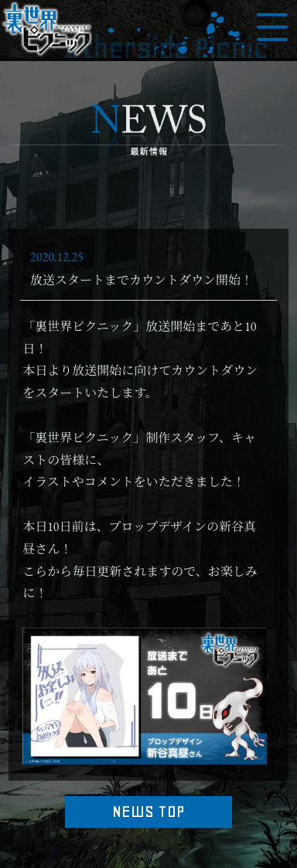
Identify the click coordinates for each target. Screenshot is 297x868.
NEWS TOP (148, 811)
